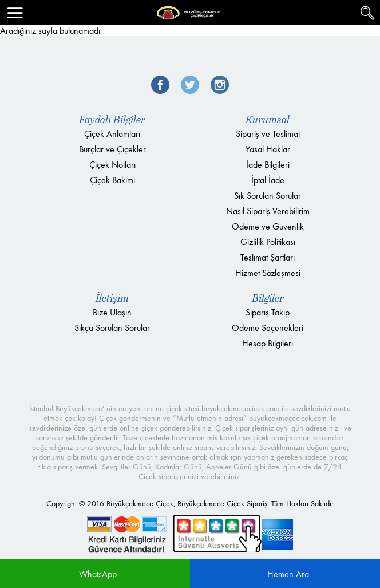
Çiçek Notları (112, 165)
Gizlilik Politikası (268, 242)
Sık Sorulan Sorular (268, 196)
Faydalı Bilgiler (112, 120)
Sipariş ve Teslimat (268, 134)
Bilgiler (268, 298)
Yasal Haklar (268, 149)
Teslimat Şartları (268, 257)
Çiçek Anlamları (112, 134)
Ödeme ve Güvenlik (268, 226)
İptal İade (268, 180)
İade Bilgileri (268, 165)
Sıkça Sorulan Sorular (112, 328)
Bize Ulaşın (112, 312)
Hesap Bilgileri (268, 343)
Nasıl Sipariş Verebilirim (268, 211)
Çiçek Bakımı (112, 180)
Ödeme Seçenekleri (268, 328)
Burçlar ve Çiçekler (112, 149)
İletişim (112, 298)
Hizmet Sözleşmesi (268, 273)
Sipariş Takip (268, 312)
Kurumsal (268, 120)
